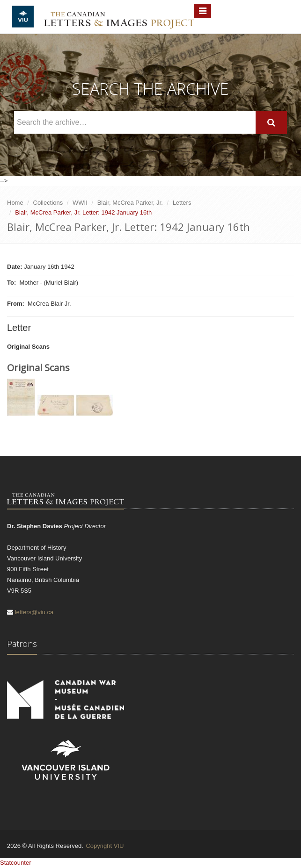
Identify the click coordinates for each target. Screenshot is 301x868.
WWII (80, 203)
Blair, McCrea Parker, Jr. (130, 203)
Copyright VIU (105, 846)
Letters (182, 203)
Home (15, 203)
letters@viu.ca (34, 612)
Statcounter (16, 863)
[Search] (271, 123)
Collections (48, 203)
